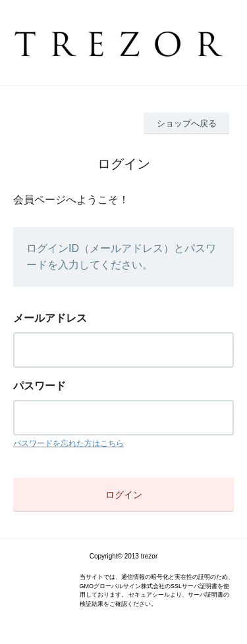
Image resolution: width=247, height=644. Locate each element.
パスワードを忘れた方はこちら (69, 443)
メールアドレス (50, 318)
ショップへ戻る (187, 123)
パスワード (40, 386)
